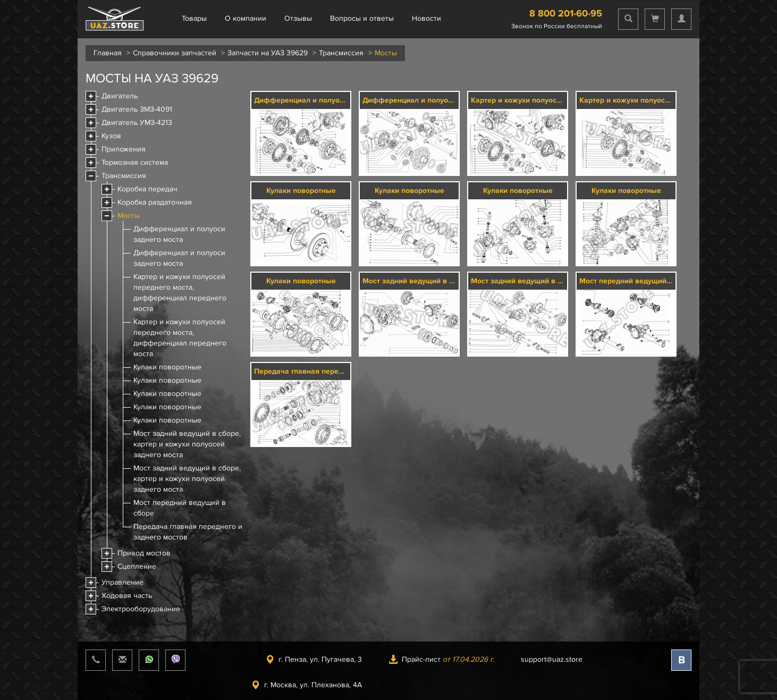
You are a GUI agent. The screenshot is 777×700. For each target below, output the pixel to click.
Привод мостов (144, 553)
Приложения (124, 149)
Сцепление (137, 566)
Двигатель (120, 96)
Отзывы (298, 18)
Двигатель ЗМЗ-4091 (137, 109)
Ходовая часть (127, 596)
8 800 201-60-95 (566, 13)
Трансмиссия (341, 53)
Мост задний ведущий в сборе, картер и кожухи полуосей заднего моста (187, 444)
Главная (108, 53)
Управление (123, 582)
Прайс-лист (441, 659)
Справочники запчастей (175, 53)
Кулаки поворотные (167, 367)
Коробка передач (147, 189)
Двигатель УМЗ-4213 (137, 123)
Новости (426, 18)
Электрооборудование (141, 609)
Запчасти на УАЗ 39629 (268, 53)
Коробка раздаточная (155, 202)
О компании (246, 18)
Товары (194, 18)
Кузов (111, 136)
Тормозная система (135, 162)
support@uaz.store (552, 659)
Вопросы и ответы (362, 18)
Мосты (129, 216)
